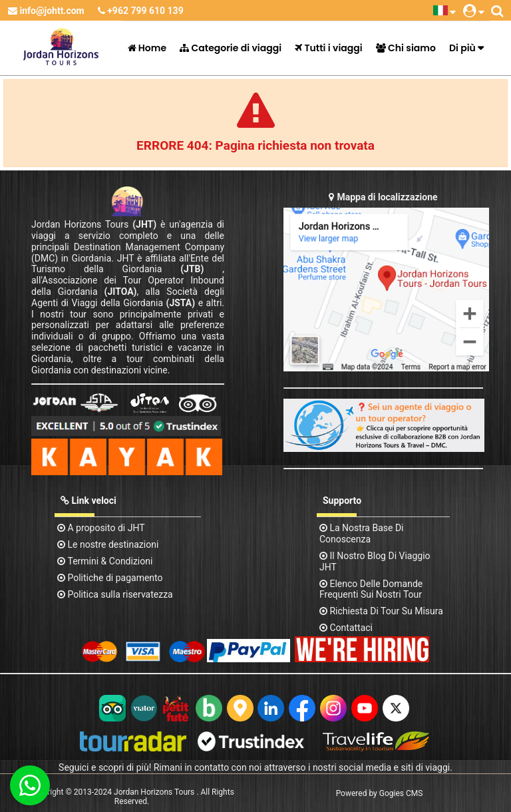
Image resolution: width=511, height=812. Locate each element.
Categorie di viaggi (231, 48)
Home (147, 48)
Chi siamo (406, 48)
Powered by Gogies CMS (380, 793)
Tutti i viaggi (329, 48)
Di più (462, 48)
